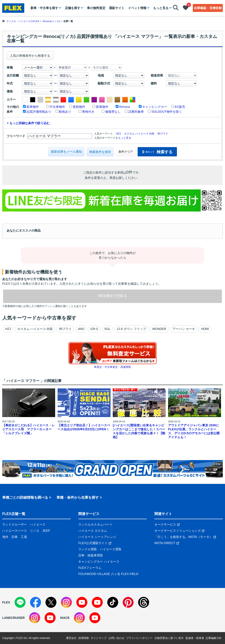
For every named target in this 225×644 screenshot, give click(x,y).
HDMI (205, 329)
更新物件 (79, 107)
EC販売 (180, 107)
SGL (107, 329)
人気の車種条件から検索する (30, 56)
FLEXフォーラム (90, 568)
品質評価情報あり (39, 112)
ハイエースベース (15, 531)
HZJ (118, 134)
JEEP (46, 531)
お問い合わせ (116, 638)
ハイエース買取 (111, 549)
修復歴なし (113, 112)
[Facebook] (36, 602)
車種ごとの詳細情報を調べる (25, 497)
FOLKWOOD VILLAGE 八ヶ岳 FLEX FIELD (108, 574)
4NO (81, 329)
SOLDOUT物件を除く (167, 112)
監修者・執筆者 (195, 638)
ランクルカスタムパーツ (95, 524)
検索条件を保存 (100, 152)
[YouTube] (82, 602)
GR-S (94, 329)
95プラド (163, 134)
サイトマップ (99, 638)
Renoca (124, 107)
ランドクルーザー (15, 524)
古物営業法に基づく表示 (169, 638)
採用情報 (84, 638)
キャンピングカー (155, 107)
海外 (5, 537)
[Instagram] (66, 602)
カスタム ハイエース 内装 (139, 134)
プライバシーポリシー (139, 638)
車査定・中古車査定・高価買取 (112, 367)
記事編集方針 (214, 638)
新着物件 (102, 107)
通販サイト (117, 8)
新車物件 (33, 107)
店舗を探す (73, 8)
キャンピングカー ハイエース (99, 562)
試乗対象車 (136, 112)
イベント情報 (137, 8)
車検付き (88, 112)
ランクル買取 (88, 549)
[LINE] (20, 602)
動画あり (65, 112)
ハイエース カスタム (93, 531)
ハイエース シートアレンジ (97, 537)
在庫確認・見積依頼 (208, 8)
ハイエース (38, 524)
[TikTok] (113, 602)
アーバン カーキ (184, 329)
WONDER (159, 329)
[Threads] (144, 602)
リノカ (35, 531)
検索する (157, 152)
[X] (51, 602)
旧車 (15, 537)
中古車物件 (57, 107)
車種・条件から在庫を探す (78, 497)
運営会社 (71, 638)
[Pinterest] (128, 602)
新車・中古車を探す (44, 8)
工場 (24, 537)
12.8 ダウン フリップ (131, 329)
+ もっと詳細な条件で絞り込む (28, 123)
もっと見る (161, 8)
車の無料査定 (96, 8)
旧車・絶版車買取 (91, 555)
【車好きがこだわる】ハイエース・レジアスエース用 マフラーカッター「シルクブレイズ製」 (28, 429)
